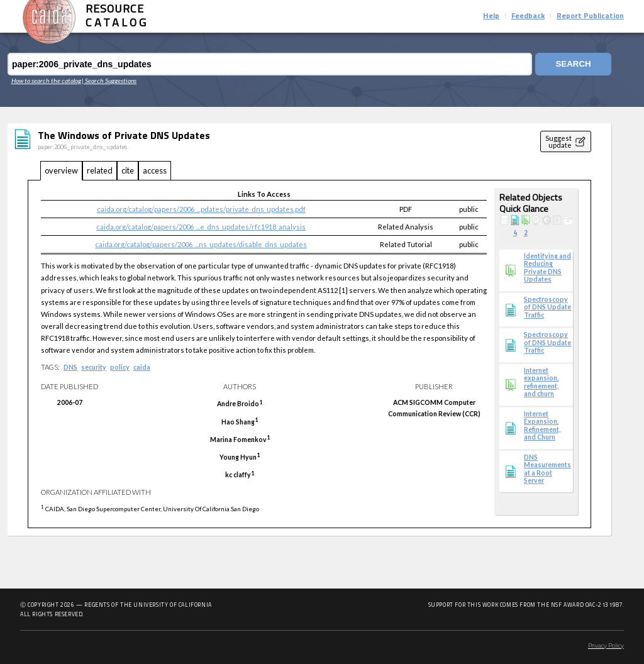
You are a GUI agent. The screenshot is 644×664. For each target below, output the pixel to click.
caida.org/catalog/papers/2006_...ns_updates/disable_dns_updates (201, 244)
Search (573, 64)
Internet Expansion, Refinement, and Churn (542, 425)
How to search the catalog (46, 80)
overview (61, 170)
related (100, 170)
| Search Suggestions (109, 80)
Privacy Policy (606, 646)
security (94, 367)
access (155, 170)
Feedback (528, 16)
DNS (70, 367)
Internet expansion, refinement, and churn (541, 382)
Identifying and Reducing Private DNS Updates (547, 268)
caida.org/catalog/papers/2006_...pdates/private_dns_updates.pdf (201, 209)
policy (120, 367)
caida (142, 367)
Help (491, 16)
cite (128, 170)
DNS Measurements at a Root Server (547, 469)
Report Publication (590, 16)
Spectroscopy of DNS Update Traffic (547, 307)
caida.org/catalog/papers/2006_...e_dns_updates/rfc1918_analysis (201, 227)
